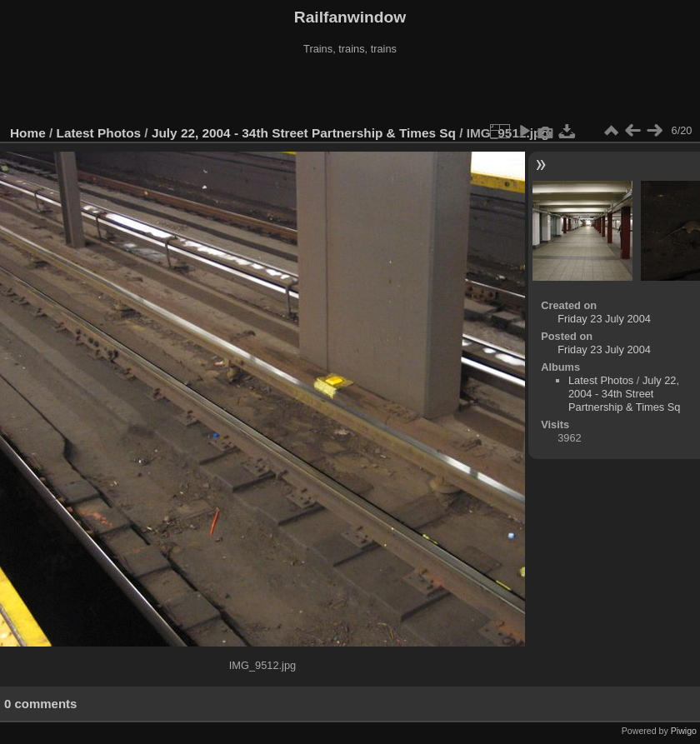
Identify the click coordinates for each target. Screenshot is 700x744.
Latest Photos (99, 133)
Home (28, 133)
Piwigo (684, 731)
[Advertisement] (350, 91)
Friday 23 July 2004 (604, 319)
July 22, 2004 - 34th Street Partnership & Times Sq (304, 133)
